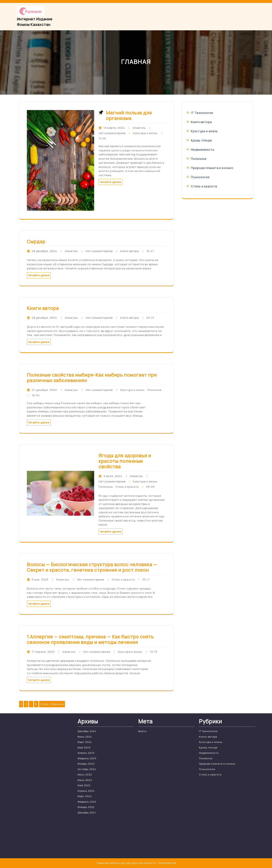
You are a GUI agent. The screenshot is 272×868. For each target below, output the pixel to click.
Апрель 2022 (86, 791)
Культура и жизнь (145, 133)
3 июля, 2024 (113, 476)
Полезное (154, 390)
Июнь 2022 (85, 780)
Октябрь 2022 (87, 769)
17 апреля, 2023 (43, 652)
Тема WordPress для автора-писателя (124, 863)
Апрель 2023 (86, 753)
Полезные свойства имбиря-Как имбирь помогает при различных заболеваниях (92, 378)
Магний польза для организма (129, 115)
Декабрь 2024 (87, 731)
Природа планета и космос (212, 168)
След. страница (52, 704)
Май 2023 (84, 747)
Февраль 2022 (87, 802)
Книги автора (130, 251)
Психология (200, 177)
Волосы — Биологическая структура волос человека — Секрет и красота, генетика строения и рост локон (92, 567)
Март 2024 (85, 742)
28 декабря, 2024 (44, 251)
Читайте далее (110, 182)
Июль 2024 (85, 737)
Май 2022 (84, 785)
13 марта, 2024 (114, 128)
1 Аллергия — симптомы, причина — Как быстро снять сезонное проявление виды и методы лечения (90, 639)
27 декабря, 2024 (44, 390)
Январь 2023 (86, 764)
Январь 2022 (86, 807)
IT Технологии (202, 113)
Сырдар (36, 241)
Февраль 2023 (87, 758)
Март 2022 (85, 796)
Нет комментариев (112, 133)
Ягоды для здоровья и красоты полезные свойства (125, 461)
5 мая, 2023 (40, 579)
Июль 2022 (85, 774)
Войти (142, 731)
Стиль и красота (127, 487)
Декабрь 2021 (87, 813)
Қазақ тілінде (201, 140)
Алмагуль (139, 128)
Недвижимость (203, 150)
